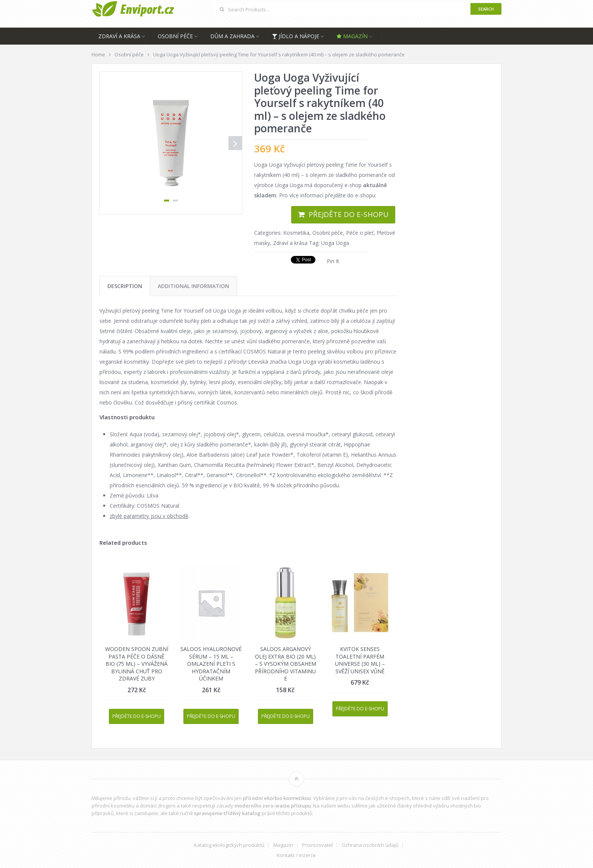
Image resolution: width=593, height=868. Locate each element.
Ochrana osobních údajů (370, 845)
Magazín (352, 36)
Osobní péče (175, 36)
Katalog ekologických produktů (229, 845)
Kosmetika (296, 233)
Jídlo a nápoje (296, 36)
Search (486, 9)
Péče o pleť (360, 233)
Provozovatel (317, 845)
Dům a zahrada (232, 36)
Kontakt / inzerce (296, 855)
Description (125, 286)
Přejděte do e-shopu (349, 214)
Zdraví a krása (119, 36)
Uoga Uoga (335, 243)
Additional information (193, 286)
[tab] (125, 286)
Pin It (333, 261)
